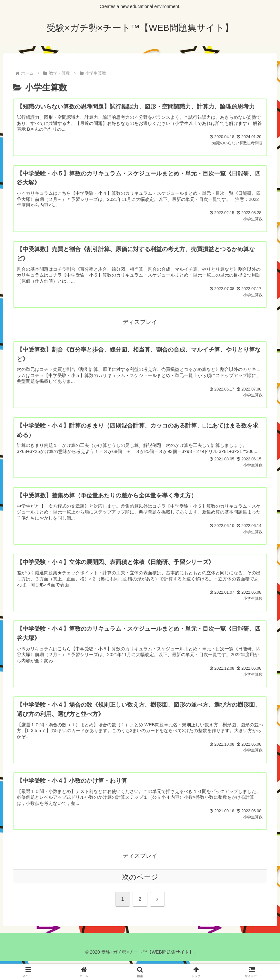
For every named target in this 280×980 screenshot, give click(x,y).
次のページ (140, 896)
